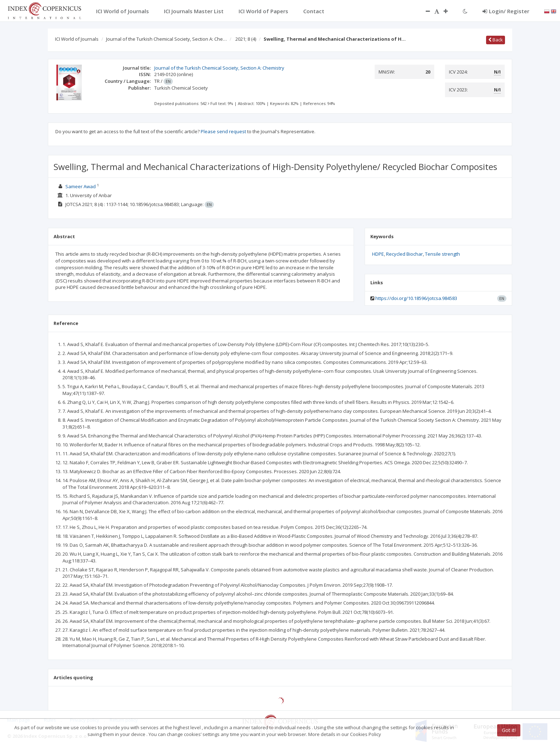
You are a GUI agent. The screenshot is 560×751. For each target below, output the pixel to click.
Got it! (509, 730)
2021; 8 (246, 39)
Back (496, 40)
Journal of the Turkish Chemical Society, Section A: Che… (166, 39)
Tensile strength (442, 254)
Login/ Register (506, 11)
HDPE (378, 254)
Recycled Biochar (404, 254)
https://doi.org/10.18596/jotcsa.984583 (416, 298)
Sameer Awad (81, 186)
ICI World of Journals (77, 39)
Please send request (223, 131)
